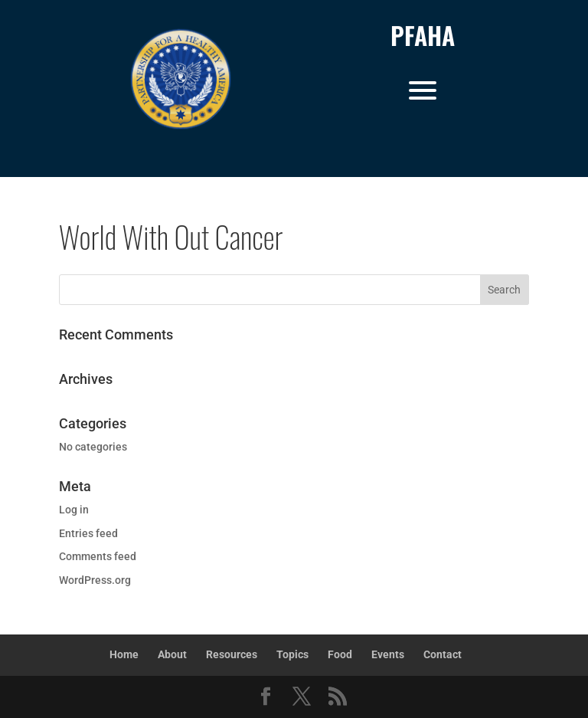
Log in (74, 510)
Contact (443, 654)
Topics (292, 654)
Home (124, 654)
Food (340, 654)
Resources (232, 654)
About (172, 654)
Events (388, 654)
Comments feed (98, 556)
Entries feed (88, 533)
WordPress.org (95, 580)
